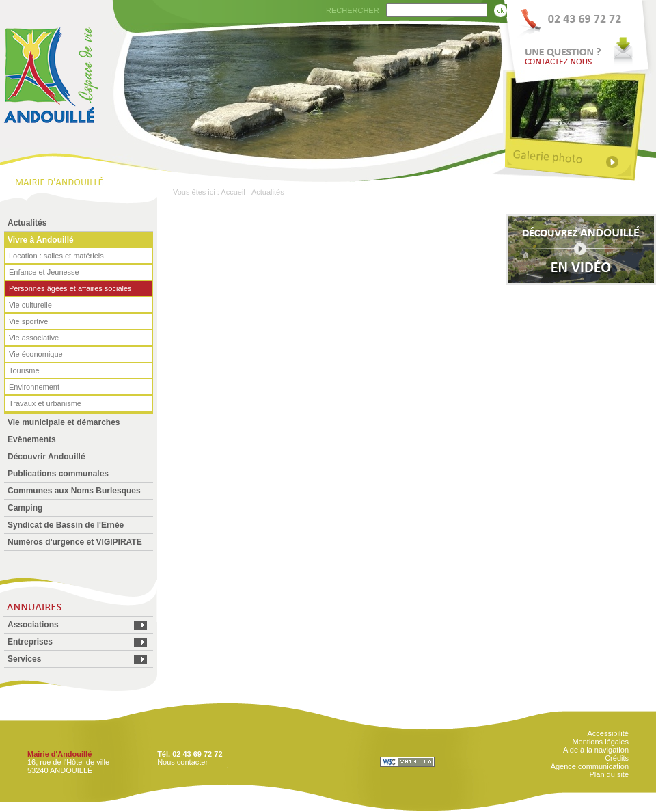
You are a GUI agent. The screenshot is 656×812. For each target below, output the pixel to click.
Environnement (34, 387)
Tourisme (24, 370)
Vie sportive (28, 321)
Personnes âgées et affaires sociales (70, 288)
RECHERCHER (353, 10)
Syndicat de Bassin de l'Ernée (66, 525)
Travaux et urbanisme (45, 403)
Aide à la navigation (596, 750)
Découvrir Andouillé (46, 457)
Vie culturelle (30, 305)
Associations (33, 625)
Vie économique (36, 354)
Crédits (617, 758)
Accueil (233, 192)
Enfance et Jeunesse (44, 272)
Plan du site (609, 774)
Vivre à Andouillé (41, 240)
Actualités (27, 223)
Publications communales (58, 474)
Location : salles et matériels (56, 256)
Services (24, 659)
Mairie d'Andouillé (59, 754)
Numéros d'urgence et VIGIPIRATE (75, 542)
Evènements (32, 439)
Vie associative (34, 338)
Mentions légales (600, 742)
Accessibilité (608, 733)
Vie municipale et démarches (64, 422)
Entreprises (30, 642)
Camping (25, 508)
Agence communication (590, 766)
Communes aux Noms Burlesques (74, 491)
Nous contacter (182, 762)
